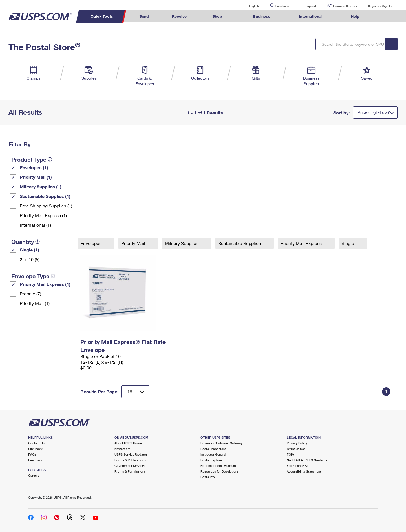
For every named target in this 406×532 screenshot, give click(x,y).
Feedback (35, 460)
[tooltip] (50, 159)
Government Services (130, 466)
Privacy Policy (297, 443)
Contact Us (36, 443)
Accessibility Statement (304, 471)
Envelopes (91, 243)
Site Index (35, 449)
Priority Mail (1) (36, 177)
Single (348, 243)
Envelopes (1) (34, 167)
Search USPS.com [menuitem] (382, 16)
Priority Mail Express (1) (43, 215)
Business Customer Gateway (221, 443)
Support (311, 6)
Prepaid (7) (30, 294)
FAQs (32, 454)
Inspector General (213, 454)
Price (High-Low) (373, 112)
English (248, 6)
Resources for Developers (219, 471)
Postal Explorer (212, 460)
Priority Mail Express (302, 243)
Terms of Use (296, 449)
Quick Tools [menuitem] (102, 16)
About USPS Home (128, 443)
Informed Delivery (345, 6)
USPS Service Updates (131, 454)
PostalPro (208, 477)
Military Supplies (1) (41, 186)
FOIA (290, 454)
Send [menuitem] (144, 16)
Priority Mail (134, 243)
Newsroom (123, 449)
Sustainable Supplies (240, 243)
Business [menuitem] (262, 16)
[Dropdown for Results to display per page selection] (135, 392)
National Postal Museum (218, 466)
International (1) (35, 225)
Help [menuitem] (355, 16)
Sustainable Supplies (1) (45, 196)
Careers (34, 475)
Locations (282, 6)
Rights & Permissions (130, 471)
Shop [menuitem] (217, 16)
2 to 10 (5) (30, 259)
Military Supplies (182, 243)
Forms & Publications (130, 460)
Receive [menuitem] (179, 16)
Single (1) (29, 250)
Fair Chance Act (298, 466)
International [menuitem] (311, 16)
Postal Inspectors (213, 449)
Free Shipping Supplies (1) (46, 206)
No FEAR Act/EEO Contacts (307, 460)
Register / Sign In (380, 6)
